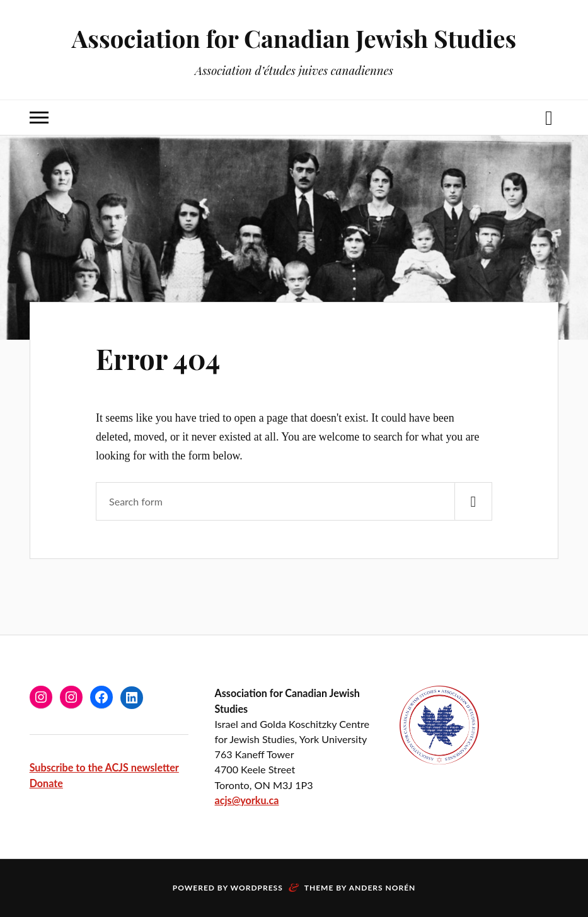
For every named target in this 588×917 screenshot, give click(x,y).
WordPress (257, 888)
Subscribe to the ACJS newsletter (104, 767)
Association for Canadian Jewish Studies (294, 38)
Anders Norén (383, 888)
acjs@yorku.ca (247, 800)
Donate (46, 783)
